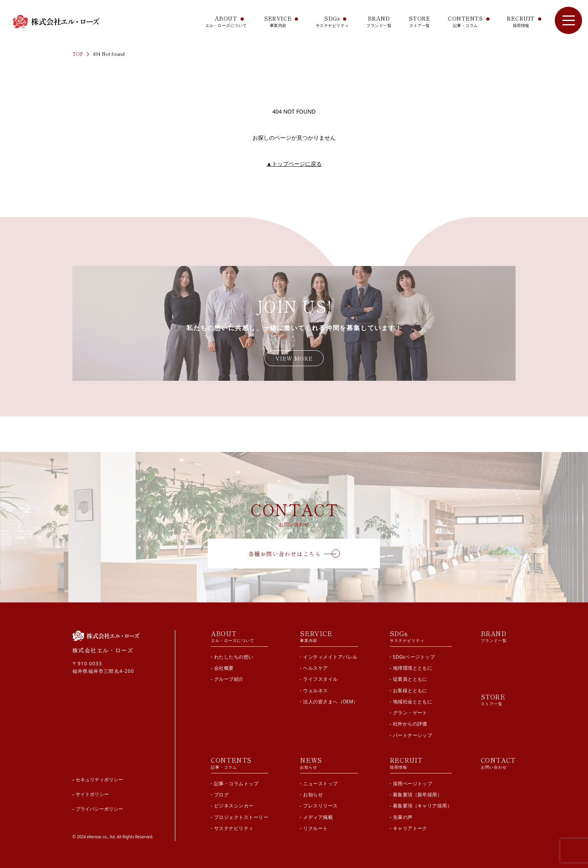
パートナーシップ (413, 735)
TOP (78, 54)
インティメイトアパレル (330, 657)
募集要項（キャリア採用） (423, 806)
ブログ (221, 795)
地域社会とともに (413, 702)
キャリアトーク (410, 828)
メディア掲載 (318, 817)
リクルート (315, 828)
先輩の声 (403, 817)
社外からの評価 (410, 724)
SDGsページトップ (414, 657)
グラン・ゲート (410, 713)
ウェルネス (315, 690)
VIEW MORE (294, 358)
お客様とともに (410, 690)
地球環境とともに (413, 668)
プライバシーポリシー (99, 809)
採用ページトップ (413, 783)
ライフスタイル (320, 679)
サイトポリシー (92, 794)
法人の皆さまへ (330, 702)
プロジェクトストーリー (241, 817)
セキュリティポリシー (99, 780)
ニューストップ (320, 783)
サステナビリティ (234, 828)
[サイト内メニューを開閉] (568, 20)
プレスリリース (320, 806)
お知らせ (313, 795)
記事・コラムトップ (236, 783)
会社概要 (224, 668)
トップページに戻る (294, 164)
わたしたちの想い (234, 657)
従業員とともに (410, 679)
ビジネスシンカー (234, 806)
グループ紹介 (229, 679)
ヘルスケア (315, 668)
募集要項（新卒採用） (418, 795)
